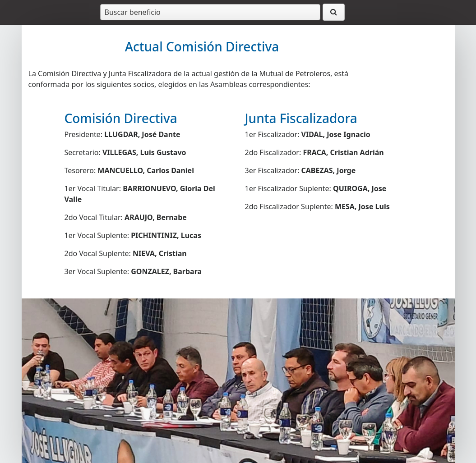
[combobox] (210, 12)
